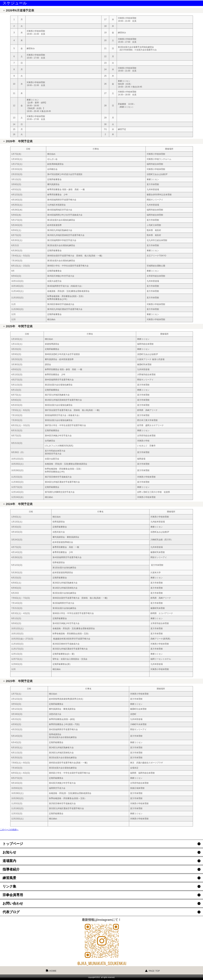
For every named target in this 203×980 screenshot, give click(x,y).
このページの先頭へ (9, 830)
